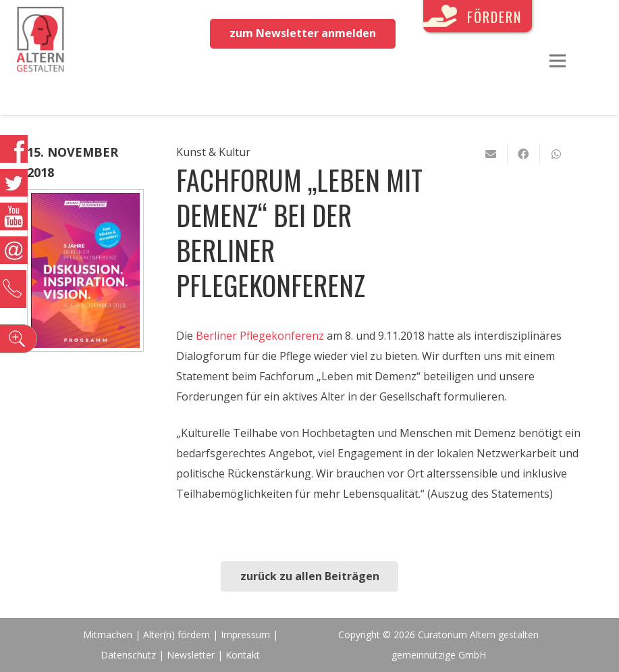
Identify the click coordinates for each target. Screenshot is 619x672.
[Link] (41, 41)
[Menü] (558, 61)
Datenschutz (128, 655)
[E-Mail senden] (491, 154)
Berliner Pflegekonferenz (260, 336)
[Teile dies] (524, 154)
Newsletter (192, 655)
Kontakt (243, 655)
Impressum (245, 635)
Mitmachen (108, 635)
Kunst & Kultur (213, 152)
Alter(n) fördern (177, 635)
